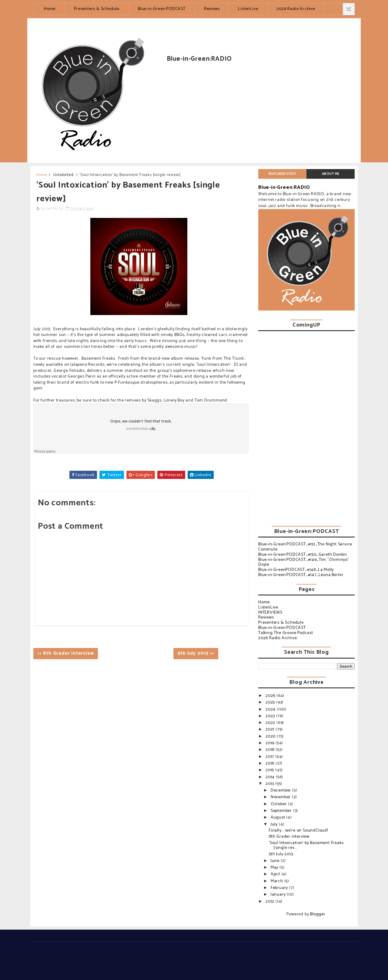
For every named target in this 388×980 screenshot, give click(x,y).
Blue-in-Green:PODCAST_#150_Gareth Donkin (303, 555)
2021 (271, 729)
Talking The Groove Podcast (286, 633)
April (276, 874)
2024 (271, 709)
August (279, 817)
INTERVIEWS (270, 613)
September (282, 811)
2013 (270, 784)
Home (50, 9)
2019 (271, 743)
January (279, 895)
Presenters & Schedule (97, 9)
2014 (271, 777)
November (281, 797)
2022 (271, 723)
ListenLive (248, 9)
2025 (271, 702)
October (279, 804)
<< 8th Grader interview (66, 653)
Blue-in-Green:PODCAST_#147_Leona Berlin (301, 575)
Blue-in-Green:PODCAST (162, 9)
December (281, 790)
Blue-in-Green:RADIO (284, 187)
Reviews (212, 9)
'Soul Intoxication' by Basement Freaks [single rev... (306, 846)
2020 (271, 736)
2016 (271, 763)
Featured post (283, 174)
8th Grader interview (289, 837)
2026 (271, 696)
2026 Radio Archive (296, 9)
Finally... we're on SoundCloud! (298, 831)
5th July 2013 (281, 854)
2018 (271, 750)
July (275, 824)
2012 (271, 902)
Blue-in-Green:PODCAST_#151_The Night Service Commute (305, 547)
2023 (271, 716)
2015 (270, 770)
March (278, 881)
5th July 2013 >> (196, 653)
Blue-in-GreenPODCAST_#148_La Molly (296, 570)
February (280, 888)
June (276, 861)
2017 (270, 757)
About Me (331, 174)
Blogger (318, 914)
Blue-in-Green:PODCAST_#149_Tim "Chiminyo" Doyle (304, 562)
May (275, 868)
